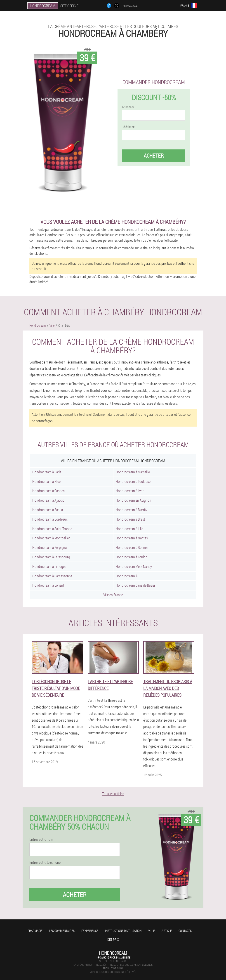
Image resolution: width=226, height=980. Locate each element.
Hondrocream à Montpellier (51, 538)
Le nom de (128, 107)
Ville (152, 931)
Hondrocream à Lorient (48, 585)
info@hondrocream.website (113, 957)
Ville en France (113, 595)
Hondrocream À (127, 576)
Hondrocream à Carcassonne (52, 576)
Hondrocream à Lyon (130, 491)
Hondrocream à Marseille (133, 472)
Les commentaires (62, 931)
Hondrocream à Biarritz (132, 510)
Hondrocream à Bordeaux (50, 519)
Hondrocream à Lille (129, 529)
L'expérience (90, 931)
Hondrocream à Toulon (132, 557)
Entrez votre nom (41, 839)
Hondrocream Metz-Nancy (134, 566)
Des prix (113, 939)
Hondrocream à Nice (46, 481)
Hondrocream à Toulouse (133, 481)
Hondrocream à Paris (47, 472)
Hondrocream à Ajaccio (48, 500)
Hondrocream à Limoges (49, 566)
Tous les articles (113, 794)
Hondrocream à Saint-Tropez (52, 529)
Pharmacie (35, 931)
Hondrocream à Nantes (132, 538)
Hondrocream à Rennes (132, 547)
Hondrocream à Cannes (48, 491)
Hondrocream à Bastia (48, 510)
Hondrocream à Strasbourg (51, 557)
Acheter (154, 156)
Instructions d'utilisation (123, 931)
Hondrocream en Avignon (133, 500)
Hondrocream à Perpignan (50, 547)
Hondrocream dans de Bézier (135, 585)
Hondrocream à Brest (130, 519)
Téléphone (128, 127)
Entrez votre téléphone (45, 862)
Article (167, 931)
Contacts (185, 931)
